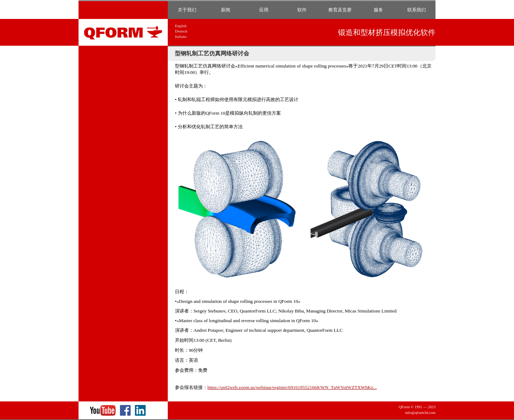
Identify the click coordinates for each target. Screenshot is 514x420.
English (181, 26)
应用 (264, 10)
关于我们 (187, 10)
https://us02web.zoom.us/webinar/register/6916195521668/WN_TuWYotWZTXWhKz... (292, 387)
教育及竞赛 (340, 10)
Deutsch (181, 31)
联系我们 (417, 10)
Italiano (181, 37)
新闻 (226, 10)
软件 (302, 10)
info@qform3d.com (420, 413)
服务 (378, 10)
